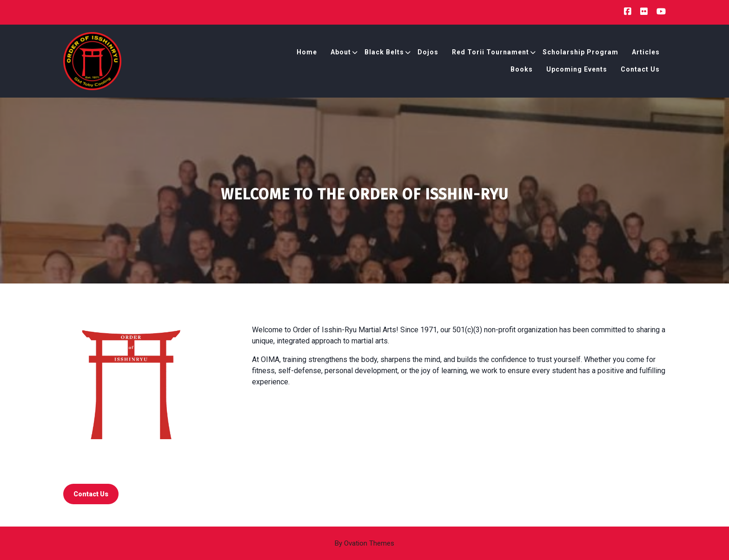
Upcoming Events (577, 69)
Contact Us (640, 69)
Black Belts (384, 52)
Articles (646, 52)
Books (522, 69)
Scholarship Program (580, 52)
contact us (91, 494)
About (341, 52)
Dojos (428, 52)
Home (307, 52)
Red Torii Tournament (490, 52)
